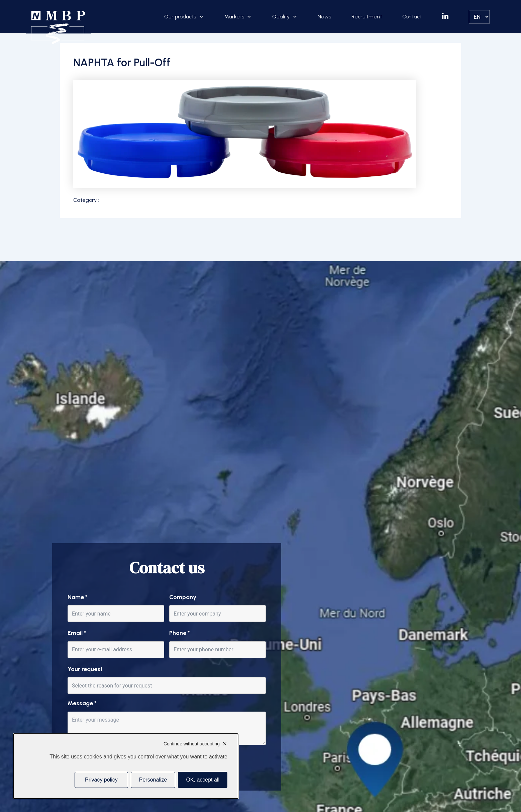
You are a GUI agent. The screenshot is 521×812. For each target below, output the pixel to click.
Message (82, 703)
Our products (180, 17)
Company (183, 597)
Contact (412, 17)
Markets (234, 17)
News (324, 17)
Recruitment (367, 17)
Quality (281, 17)
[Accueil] (58, 27)
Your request (85, 669)
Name (77, 597)
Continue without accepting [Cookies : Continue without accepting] (192, 744)
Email (77, 633)
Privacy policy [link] (101, 780)
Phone (179, 633)
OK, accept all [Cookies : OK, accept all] (203, 780)
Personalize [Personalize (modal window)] (153, 780)
